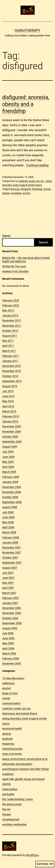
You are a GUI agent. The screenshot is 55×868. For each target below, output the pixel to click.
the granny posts (12, 804)
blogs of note (10, 693)
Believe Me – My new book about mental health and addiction (26, 259)
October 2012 (10, 331)
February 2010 (11, 416)
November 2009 (12, 432)
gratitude (7, 739)
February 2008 (11, 537)
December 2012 (12, 320)
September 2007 (12, 563)
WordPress (32, 855)
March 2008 (9, 532)
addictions (8, 683)
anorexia (15, 189)
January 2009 (10, 482)
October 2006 (10, 618)
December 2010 (12, 366)
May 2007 (8, 583)
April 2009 (8, 467)
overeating (16, 193)
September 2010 (12, 381)
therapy (7, 814)
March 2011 (9, 351)
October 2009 (10, 437)
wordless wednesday (14, 824)
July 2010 (8, 391)
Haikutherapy (27, 30)
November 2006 (12, 613)
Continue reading (37, 165)
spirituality (8, 794)
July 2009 (8, 452)
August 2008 (10, 507)
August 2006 (10, 628)
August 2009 (10, 447)
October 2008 (10, 497)
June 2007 (8, 578)
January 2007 (10, 603)
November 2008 (12, 492)
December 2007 (12, 548)
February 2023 (11, 305)
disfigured (26, 189)
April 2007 (8, 588)
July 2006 (8, 633)
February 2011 (11, 356)
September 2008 (12, 502)
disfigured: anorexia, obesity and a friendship (26, 104)
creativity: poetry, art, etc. (31, 181)
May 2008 (8, 522)
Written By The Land (14, 266)
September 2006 (12, 623)
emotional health (12, 729)
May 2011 (8, 341)
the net (6, 809)
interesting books (12, 749)
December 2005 (12, 663)
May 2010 (8, 401)
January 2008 (10, 542)
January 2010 (10, 421)
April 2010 (8, 406)
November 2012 (12, 326)
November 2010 (12, 371)
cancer (6, 698)
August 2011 (10, 336)
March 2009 (9, 472)
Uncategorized (11, 819)
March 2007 (9, 593)
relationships (10, 789)
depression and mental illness (20, 713)
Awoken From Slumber (15, 271)
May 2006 (8, 643)
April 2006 (8, 648)
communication (11, 703)
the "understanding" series (18, 799)
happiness (8, 744)
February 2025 (11, 300)
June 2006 (8, 638)
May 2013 (8, 310)
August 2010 (10, 386)
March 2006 (9, 653)
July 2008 (8, 512)
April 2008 (8, 527)
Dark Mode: (45, 864)
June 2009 (8, 457)
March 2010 (9, 411)
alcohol (6, 688)
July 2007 (8, 573)
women (27, 193)
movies (47, 189)
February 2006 (11, 658)
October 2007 (10, 558)
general (7, 734)
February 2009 (11, 477)
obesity (6, 193)
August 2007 (10, 568)
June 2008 (8, 517)
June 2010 (8, 396)
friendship (37, 189)
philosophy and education (17, 764)
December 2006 (12, 608)
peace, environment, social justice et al (25, 759)
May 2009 (8, 462)
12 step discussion (13, 678)
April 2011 (8, 346)
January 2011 (10, 361)
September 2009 (12, 442)
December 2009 (12, 426)
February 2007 (11, 598)
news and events (12, 754)
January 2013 (10, 315)
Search (6, 236)
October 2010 (10, 376)
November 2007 (12, 553)
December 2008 (12, 487)
